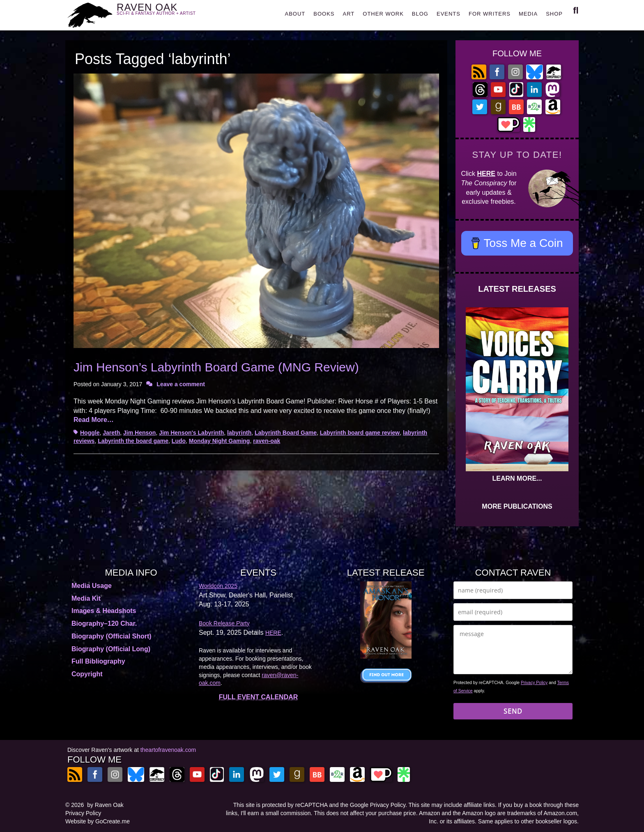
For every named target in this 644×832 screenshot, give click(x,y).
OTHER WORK (383, 14)
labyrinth (239, 433)
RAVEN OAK (168, 13)
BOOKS (324, 14)
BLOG (420, 14)
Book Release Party (224, 623)
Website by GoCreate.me (98, 821)
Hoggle (90, 433)
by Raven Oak (105, 805)
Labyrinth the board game (133, 441)
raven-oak (267, 441)
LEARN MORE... (517, 478)
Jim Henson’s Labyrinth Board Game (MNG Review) (216, 367)
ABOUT (295, 14)
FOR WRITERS (490, 14)
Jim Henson (139, 433)
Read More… (94, 420)
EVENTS (448, 14)
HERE (486, 174)
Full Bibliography (98, 661)
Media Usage (92, 586)
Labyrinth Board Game (286, 433)
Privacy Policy (534, 682)
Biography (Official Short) (112, 636)
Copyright (87, 674)
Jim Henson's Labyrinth (191, 433)
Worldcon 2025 (218, 586)
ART (349, 14)
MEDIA (528, 14)
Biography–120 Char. (104, 623)
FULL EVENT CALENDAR (259, 697)
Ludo (179, 441)
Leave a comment (181, 384)
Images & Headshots (104, 611)
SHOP (554, 14)
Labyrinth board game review (360, 433)
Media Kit (86, 598)
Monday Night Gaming (220, 441)
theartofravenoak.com (168, 750)
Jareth (111, 433)
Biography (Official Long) (111, 649)
